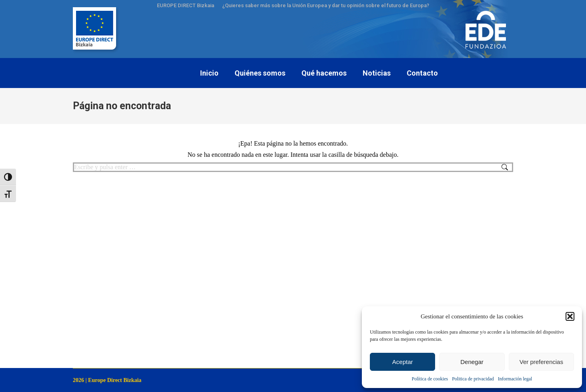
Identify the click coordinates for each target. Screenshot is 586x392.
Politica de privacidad (473, 379)
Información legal (515, 379)
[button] (570, 316)
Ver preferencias (541, 362)
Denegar (472, 362)
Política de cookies (430, 379)
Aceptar (403, 362)
